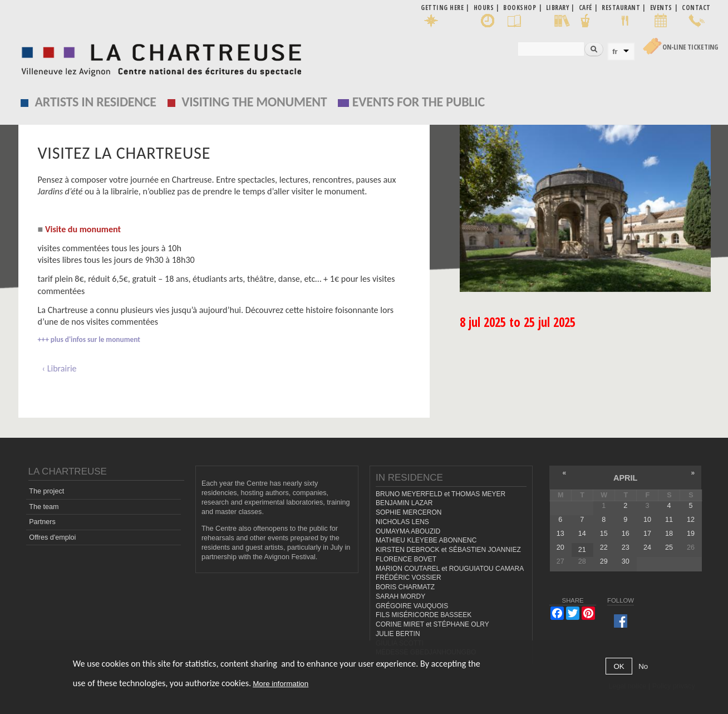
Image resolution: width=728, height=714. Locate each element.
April (625, 478)
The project (46, 491)
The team (44, 507)
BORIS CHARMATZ (405, 587)
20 (560, 547)
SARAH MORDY (400, 596)
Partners (42, 522)
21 (582, 550)
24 (647, 547)
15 (604, 534)
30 (626, 561)
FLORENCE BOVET (406, 559)
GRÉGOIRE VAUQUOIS (412, 606)
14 (582, 534)
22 (604, 547)
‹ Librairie (60, 368)
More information (281, 684)
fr (615, 52)
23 (626, 547)
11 (669, 520)
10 (647, 520)
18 (669, 534)
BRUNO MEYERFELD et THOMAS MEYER (441, 494)
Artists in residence (96, 102)
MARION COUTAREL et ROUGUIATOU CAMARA (450, 569)
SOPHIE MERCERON (409, 512)
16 (626, 534)
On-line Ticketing (690, 47)
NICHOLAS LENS (402, 522)
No (643, 666)
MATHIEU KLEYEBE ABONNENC (426, 540)
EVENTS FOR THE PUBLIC (419, 102)
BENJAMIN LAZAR (404, 503)
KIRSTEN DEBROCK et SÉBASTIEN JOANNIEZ (448, 550)
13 (560, 534)
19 (691, 534)
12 (691, 520)
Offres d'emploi (52, 537)
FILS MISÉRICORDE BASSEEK (424, 615)
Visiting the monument (254, 102)
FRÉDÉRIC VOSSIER (409, 578)
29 (604, 561)
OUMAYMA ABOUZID (408, 531)
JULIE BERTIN (398, 634)
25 (669, 547)
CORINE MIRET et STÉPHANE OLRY (432, 624)
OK (619, 666)
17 (647, 534)
